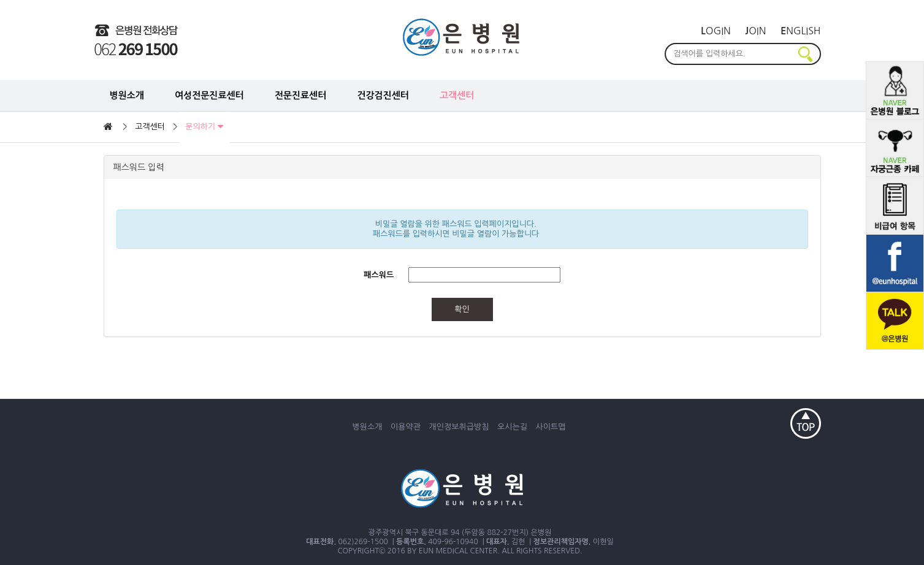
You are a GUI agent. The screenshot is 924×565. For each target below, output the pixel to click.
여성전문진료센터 (209, 95)
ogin (716, 31)
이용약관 (406, 427)
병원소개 (127, 95)
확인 (462, 309)
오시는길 (512, 427)
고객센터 (457, 95)
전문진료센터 (301, 95)
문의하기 (204, 127)
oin (755, 31)
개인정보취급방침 (459, 427)
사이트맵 (551, 427)
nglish (801, 31)
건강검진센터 (383, 95)
